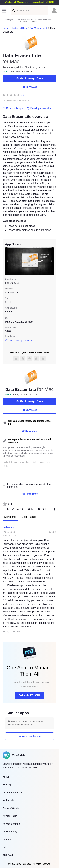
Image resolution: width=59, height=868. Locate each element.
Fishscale (8, 527)
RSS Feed (8, 855)
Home (5, 28)
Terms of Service (11, 808)
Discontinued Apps (13, 793)
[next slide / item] (52, 261)
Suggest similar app (29, 736)
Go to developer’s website (20, 340)
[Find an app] (13, 11)
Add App (7, 785)
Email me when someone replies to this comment (29, 486)
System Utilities (19, 28)
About (6, 777)
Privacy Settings (11, 824)
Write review (30, 431)
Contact (7, 839)
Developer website (39, 108)
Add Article (8, 800)
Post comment (29, 494)
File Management (38, 28)
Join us (50, 2)
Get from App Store (29, 78)
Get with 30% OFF (29, 695)
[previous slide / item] (7, 261)
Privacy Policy (10, 816)
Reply (16, 632)
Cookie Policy (10, 832)
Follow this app (13, 108)
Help (5, 847)
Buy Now (29, 87)
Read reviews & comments (16, 101)
